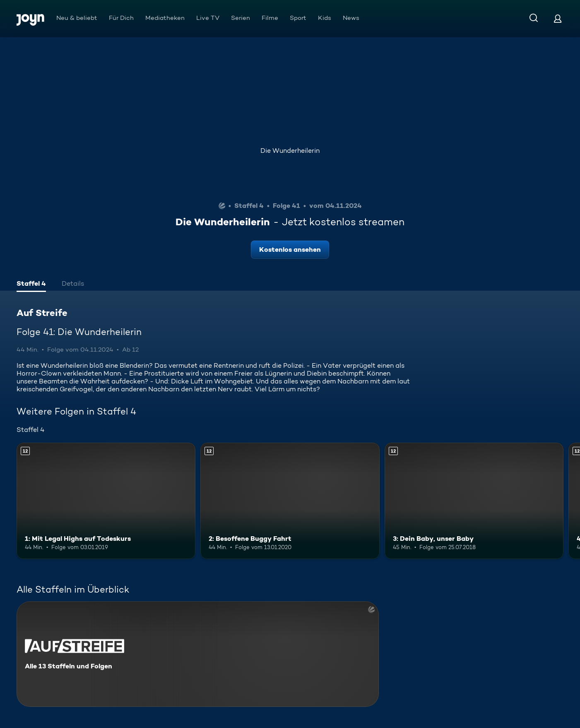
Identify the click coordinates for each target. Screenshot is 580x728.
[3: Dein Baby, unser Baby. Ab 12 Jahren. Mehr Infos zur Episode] (474, 501)
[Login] (558, 18)
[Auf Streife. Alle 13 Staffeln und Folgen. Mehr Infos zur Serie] (198, 654)
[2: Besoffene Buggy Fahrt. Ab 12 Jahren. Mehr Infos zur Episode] (290, 501)
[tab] (31, 284)
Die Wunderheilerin (290, 151)
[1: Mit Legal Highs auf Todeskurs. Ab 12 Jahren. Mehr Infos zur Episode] (106, 501)
